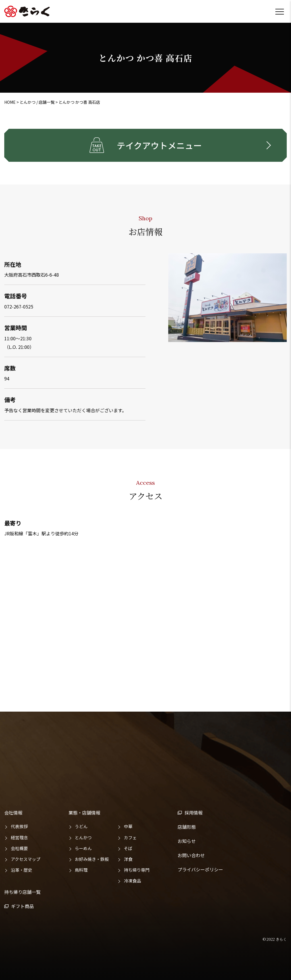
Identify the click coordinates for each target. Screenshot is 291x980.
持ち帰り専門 (137, 870)
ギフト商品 (22, 906)
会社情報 (13, 813)
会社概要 (19, 848)
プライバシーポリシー (200, 869)
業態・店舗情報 (84, 813)
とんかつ (83, 837)
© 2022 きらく (275, 939)
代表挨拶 (19, 826)
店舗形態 (187, 827)
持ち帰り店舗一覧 (22, 892)
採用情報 (194, 813)
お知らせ (187, 841)
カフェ (130, 837)
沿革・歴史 (21, 870)
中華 (128, 826)
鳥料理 (81, 870)
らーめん (83, 848)
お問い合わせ (191, 855)
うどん (81, 826)
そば (128, 848)
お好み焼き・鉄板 (92, 859)
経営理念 (19, 837)
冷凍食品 (132, 881)
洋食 (128, 859)
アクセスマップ (26, 859)
